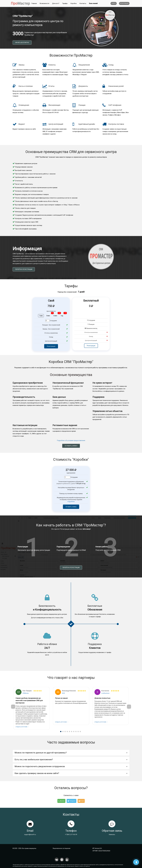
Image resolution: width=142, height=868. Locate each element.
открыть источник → (22, 727)
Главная (34, 3)
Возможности (44, 3)
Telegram (71, 801)
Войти (114, 3)
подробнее (71, 502)
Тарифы (65, 3)
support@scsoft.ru (30, 834)
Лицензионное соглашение (61, 848)
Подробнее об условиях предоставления (71, 440)
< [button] (13, 707)
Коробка (74, 3)
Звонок (61, 801)
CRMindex (26, 693)
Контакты (83, 3)
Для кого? (56, 3)
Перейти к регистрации (24, 269)
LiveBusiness (105, 693)
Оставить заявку (71, 446)
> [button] (129, 707)
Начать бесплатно (22, 43)
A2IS (63, 693)
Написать (112, 834)
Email (81, 801)
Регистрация (124, 3)
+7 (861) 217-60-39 (71, 834)
